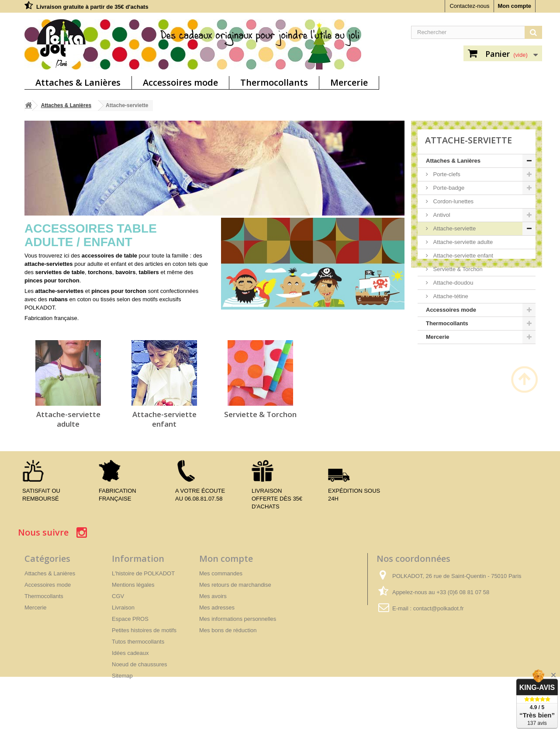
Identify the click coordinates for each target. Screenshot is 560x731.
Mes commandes (221, 573)
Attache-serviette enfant (164, 419)
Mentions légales (133, 585)
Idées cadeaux (130, 653)
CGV (118, 596)
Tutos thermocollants (138, 642)
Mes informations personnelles (238, 619)
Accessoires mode (180, 82)
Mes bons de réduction (228, 630)
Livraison (123, 607)
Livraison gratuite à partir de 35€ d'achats (92, 7)
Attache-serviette (454, 228)
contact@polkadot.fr (439, 608)
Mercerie (349, 82)
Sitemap (122, 676)
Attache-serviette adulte (68, 419)
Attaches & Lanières (78, 82)
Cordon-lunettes (453, 201)
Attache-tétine (450, 296)
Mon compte (514, 6)
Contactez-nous (469, 6)
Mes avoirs (213, 596)
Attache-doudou (452, 283)
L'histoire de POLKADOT (143, 573)
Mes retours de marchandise (235, 585)
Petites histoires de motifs (144, 630)
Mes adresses (217, 607)
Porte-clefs (446, 174)
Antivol (441, 215)
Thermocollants (274, 82)
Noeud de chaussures (139, 664)
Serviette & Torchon (260, 414)
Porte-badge (448, 188)
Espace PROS (130, 619)
